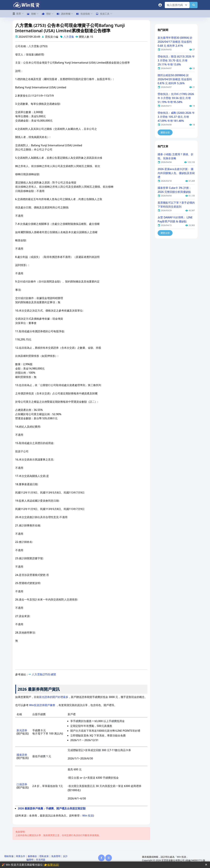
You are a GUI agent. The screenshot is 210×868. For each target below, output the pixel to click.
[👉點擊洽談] (51, 865)
